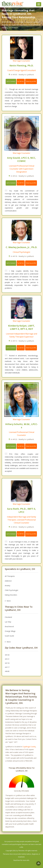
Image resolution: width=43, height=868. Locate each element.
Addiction (8, 581)
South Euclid (9, 636)
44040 (7, 671)
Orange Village (10, 631)
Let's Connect (11, 81)
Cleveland (8, 617)
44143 (7, 655)
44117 (7, 667)
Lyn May (8, 622)
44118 (7, 663)
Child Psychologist (12, 590)
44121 (7, 659)
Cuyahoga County (29, 747)
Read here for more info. (22, 860)
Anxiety (8, 586)
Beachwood (9, 626)
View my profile (31, 81)
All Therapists (10, 576)
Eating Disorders (11, 595)
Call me (21, 81)
